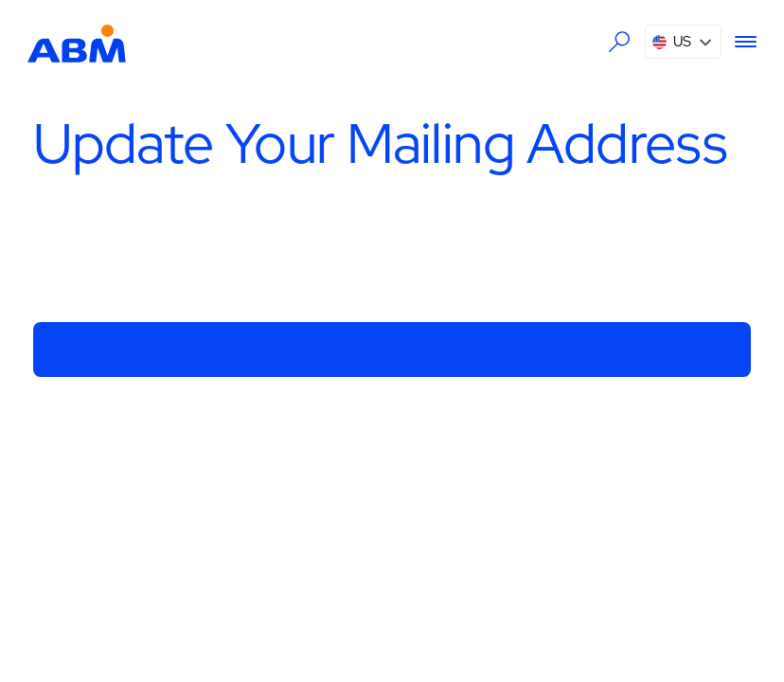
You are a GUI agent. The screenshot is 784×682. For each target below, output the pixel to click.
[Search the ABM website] (620, 42)
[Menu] (739, 42)
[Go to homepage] (76, 42)
